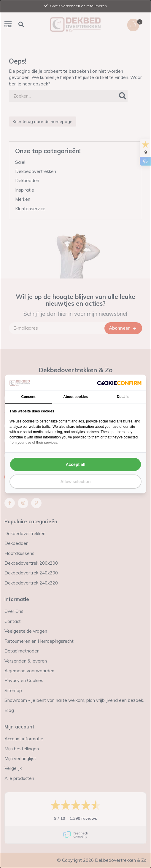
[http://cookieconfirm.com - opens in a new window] (119, 382)
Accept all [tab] (75, 464)
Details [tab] (123, 397)
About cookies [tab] (75, 397)
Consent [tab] (28, 397)
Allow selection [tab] (76, 482)
